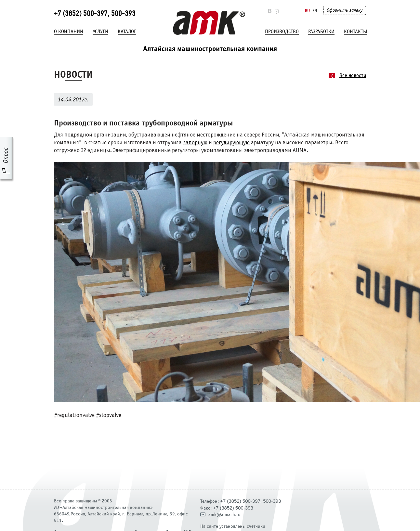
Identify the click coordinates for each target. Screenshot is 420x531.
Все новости (353, 76)
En (315, 11)
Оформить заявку (345, 10)
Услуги (100, 32)
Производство (282, 32)
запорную (195, 143)
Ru (307, 11)
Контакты (355, 32)
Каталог (127, 32)
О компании (69, 32)
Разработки (321, 32)
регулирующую (231, 143)
